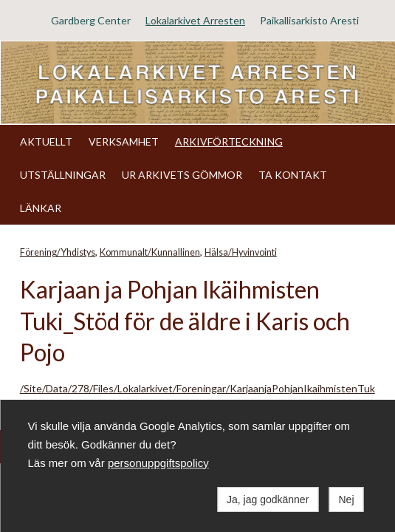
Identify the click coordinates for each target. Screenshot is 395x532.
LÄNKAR (41, 208)
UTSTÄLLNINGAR (63, 175)
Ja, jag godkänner (268, 499)
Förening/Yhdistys (58, 252)
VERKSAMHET (124, 141)
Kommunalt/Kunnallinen (150, 252)
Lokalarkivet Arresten (195, 20)
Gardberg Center (91, 20)
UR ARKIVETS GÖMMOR (182, 175)
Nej (346, 499)
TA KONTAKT (293, 175)
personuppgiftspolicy (158, 463)
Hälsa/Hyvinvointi (241, 252)
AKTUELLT (46, 141)
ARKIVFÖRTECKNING (229, 141)
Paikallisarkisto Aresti (309, 20)
